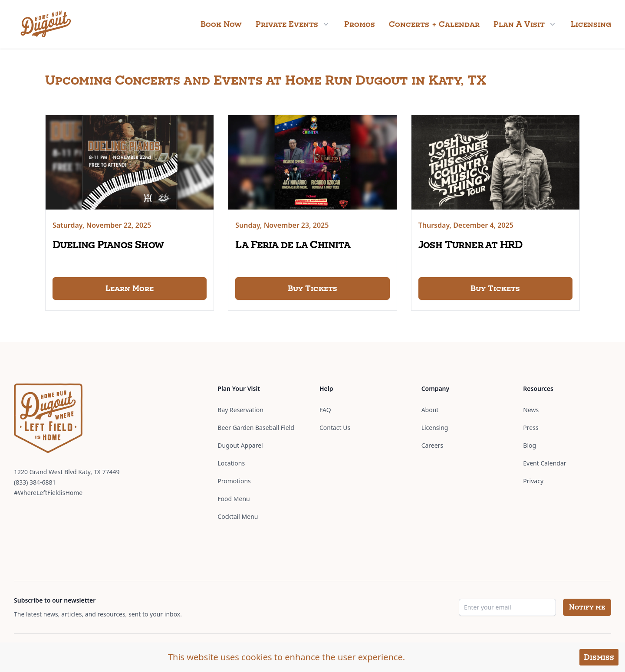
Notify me (587, 607)
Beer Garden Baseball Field (256, 428)
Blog (530, 445)
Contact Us (335, 428)
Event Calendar (544, 463)
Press (531, 428)
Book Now (221, 24)
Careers (432, 445)
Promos (360, 24)
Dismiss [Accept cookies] (599, 657)
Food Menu (234, 499)
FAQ (325, 410)
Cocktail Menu (238, 516)
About (430, 410)
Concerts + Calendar (434, 24)
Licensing (591, 24)
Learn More (130, 288)
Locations (231, 463)
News (531, 410)
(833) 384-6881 (35, 482)
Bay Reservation (240, 410)
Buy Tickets (312, 288)
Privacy (533, 481)
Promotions (234, 481)
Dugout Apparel (240, 445)
